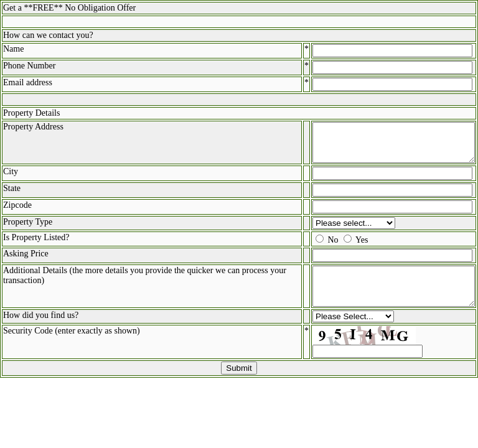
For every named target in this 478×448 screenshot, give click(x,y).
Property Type (28, 229)
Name (13, 49)
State (12, 196)
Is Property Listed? (36, 245)
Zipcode (17, 212)
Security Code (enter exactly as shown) (72, 346)
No (315, 247)
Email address (28, 82)
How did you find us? (41, 330)
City (11, 179)
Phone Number (29, 66)
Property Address (33, 127)
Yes (343, 247)
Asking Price (26, 261)
